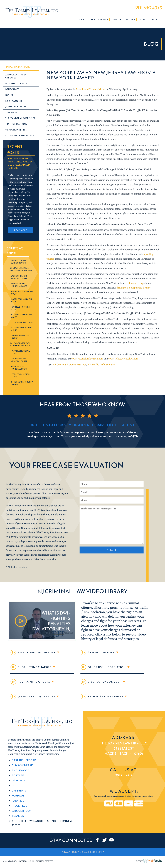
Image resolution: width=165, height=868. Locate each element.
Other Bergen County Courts (22, 385)
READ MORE (21, 231)
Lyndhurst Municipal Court (22, 330)
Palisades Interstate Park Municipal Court (21, 346)
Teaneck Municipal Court (21, 377)
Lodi (15, 791)
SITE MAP (99, 856)
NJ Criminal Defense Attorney (68, 366)
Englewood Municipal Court (22, 294)
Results (117, 21)
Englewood (20, 777)
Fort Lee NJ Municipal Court (22, 302)
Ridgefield (19, 811)
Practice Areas (99, 21)
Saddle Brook (21, 815)
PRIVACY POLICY (70, 856)
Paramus (18, 806)
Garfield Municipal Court (21, 309)
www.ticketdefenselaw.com (121, 360)
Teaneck (18, 820)
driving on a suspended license (124, 289)
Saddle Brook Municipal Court (19, 369)
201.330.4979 (146, 8)
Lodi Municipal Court (22, 324)
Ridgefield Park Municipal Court (19, 361)
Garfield (18, 786)
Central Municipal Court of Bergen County (22, 271)
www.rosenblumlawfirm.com (86, 360)
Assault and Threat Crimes (89, 90)
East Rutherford (23, 767)
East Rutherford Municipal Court (19, 278)
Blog (142, 21)
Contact (155, 21)
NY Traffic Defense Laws (98, 366)
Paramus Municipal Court (21, 353)
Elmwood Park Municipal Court (19, 286)
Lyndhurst (19, 796)
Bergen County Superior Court (19, 263)
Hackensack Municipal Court (22, 317)
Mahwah (18, 801)
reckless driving (134, 284)
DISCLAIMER (86, 856)
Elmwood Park (22, 772)
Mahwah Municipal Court (21, 338)
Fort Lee (18, 781)
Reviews (130, 21)
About (83, 21)
